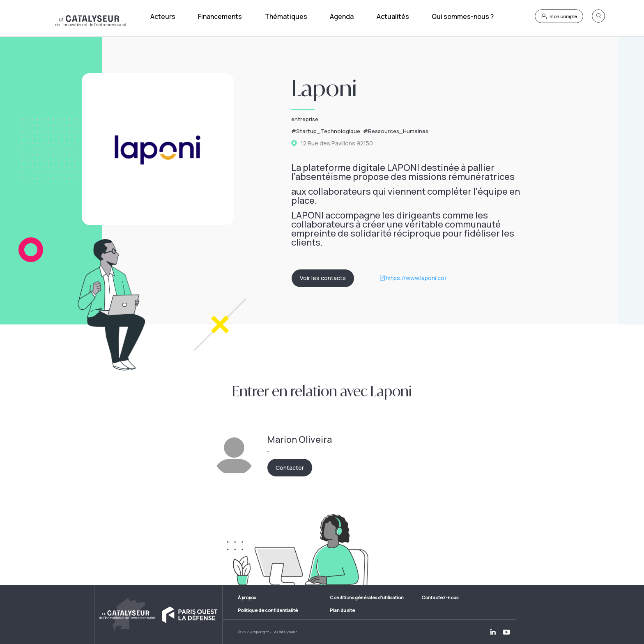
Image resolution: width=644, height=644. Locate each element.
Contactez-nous (440, 597)
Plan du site (342, 610)
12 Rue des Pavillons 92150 (337, 143)
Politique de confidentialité (268, 610)
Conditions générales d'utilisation (367, 597)
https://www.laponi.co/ (416, 278)
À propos (247, 597)
